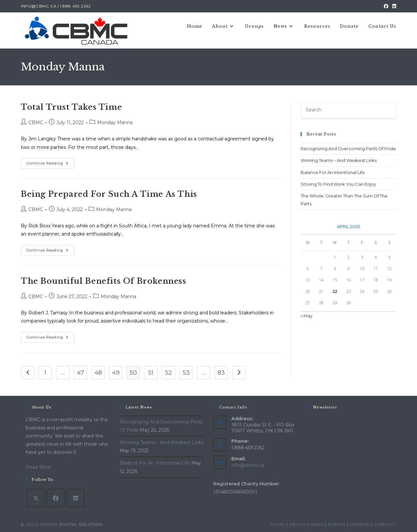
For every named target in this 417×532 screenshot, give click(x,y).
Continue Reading (50, 165)
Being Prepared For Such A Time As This (109, 194)
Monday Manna (115, 122)
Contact (385, 524)
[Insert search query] (348, 110)
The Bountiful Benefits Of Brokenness (104, 281)
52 (169, 373)
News (317, 524)
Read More (38, 467)
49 (116, 373)
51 (151, 373)
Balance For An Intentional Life (333, 172)
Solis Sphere (42, 524)
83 (221, 373)
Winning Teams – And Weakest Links (339, 160)
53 (186, 373)
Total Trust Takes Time (71, 107)
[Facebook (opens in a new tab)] (386, 6)
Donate (360, 524)
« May (307, 316)
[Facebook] (56, 498)
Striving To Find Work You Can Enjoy (338, 184)
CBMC (36, 122)
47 (80, 373)
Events (337, 524)
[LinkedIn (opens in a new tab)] (393, 6)
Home (278, 524)
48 (98, 373)
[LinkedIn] (75, 498)
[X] (36, 498)
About (297, 524)
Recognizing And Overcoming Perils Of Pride (348, 149)
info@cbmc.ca (248, 465)
